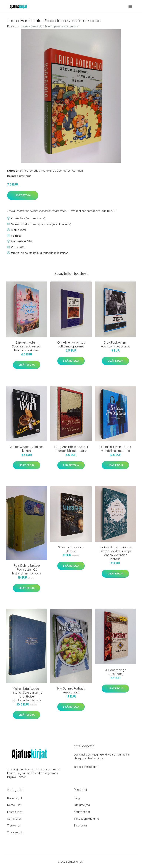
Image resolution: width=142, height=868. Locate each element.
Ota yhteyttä (82, 805)
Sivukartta (80, 825)
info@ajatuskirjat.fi (86, 767)
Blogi (77, 798)
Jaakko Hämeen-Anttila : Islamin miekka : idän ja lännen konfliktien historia (115, 553)
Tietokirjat (14, 825)
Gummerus (64, 171)
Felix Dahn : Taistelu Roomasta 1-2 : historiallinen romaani (27, 569)
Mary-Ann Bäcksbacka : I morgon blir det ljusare (71, 449)
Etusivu (12, 26)
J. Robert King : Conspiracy (115, 672)
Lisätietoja (23, 195)
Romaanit (78, 171)
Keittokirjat (14, 805)
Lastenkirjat (15, 812)
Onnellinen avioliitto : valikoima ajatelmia (71, 344)
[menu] (130, 6)
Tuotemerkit (32, 171)
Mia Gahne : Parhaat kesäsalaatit (71, 690)
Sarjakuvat (14, 819)
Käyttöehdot (82, 812)
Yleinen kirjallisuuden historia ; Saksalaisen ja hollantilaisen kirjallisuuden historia (27, 694)
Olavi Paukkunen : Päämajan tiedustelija (115, 344)
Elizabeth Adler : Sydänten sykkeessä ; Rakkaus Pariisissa (27, 346)
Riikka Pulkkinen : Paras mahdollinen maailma (115, 449)
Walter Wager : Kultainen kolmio (27, 449)
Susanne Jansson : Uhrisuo (71, 549)
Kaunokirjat (48, 171)
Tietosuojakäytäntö (86, 819)
